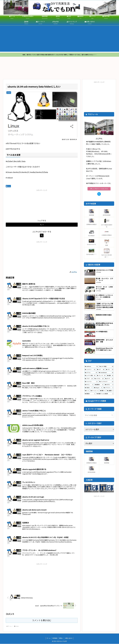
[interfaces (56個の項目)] (91, 367)
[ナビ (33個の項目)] (110, 370)
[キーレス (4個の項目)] (94, 391)
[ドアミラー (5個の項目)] (108, 388)
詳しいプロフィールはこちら (99, 189)
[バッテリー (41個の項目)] (90, 370)
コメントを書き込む (42, 620)
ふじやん (99, 139)
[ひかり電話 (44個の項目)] (106, 367)
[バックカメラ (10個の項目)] (106, 382)
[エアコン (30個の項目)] (91, 373)
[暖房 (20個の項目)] (110, 376)
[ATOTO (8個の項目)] (109, 385)
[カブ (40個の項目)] (101, 370)
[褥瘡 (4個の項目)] (103, 391)
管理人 (61, 638)
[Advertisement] (59, 39)
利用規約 (55, 638)
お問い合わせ (69, 638)
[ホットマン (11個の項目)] (91, 382)
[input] (99, 415)
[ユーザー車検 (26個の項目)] (90, 376)
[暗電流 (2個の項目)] (90, 394)
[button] (112, 415)
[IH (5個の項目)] (87, 391)
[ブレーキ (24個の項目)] (101, 376)
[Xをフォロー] (42, 236)
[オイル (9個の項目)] (89, 385)
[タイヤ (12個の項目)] (109, 379)
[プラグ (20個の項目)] (89, 379)
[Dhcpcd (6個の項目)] (98, 388)
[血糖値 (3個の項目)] (110, 391)
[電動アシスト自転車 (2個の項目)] (105, 394)
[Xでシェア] (42, 225)
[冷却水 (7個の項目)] (89, 388)
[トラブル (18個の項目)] (99, 379)
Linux (8, 186)
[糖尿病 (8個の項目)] (99, 385)
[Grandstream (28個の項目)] (106, 373)
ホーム (49, 638)
